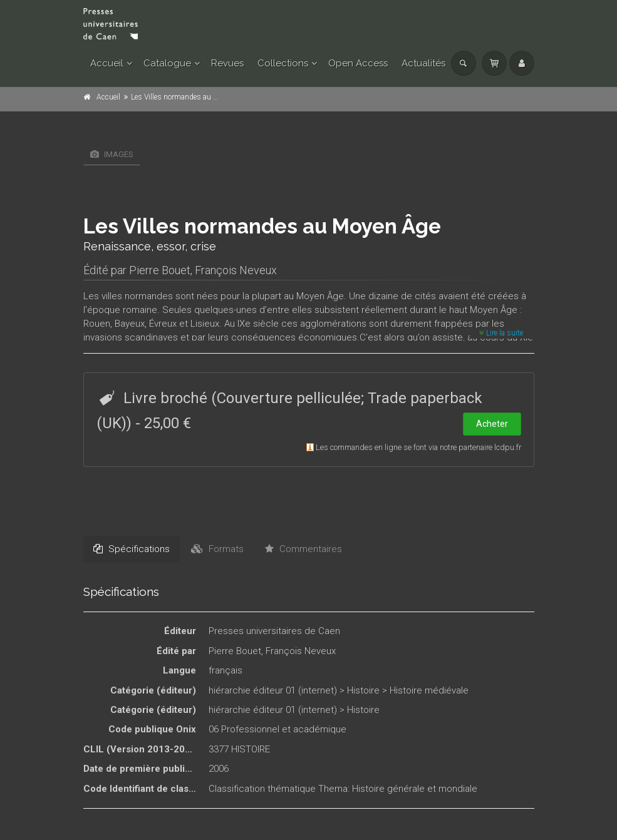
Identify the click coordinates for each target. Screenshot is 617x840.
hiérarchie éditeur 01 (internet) (273, 690)
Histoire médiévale (429, 690)
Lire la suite (501, 333)
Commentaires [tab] (303, 549)
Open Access (358, 63)
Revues (227, 63)
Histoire (363, 690)
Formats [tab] (217, 549)
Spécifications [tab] (132, 549)
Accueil (107, 63)
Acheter (492, 424)
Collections (283, 63)
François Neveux (236, 270)
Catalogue (167, 63)
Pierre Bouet (160, 270)
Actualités (423, 63)
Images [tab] (112, 154)
